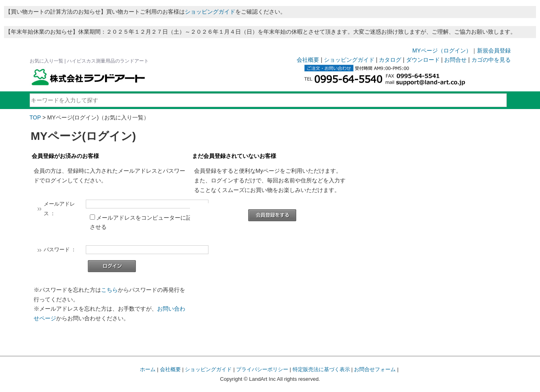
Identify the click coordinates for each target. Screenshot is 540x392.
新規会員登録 (494, 51)
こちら (109, 290)
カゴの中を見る (491, 60)
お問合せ (455, 60)
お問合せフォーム (375, 369)
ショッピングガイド (210, 12)
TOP (35, 117)
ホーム (148, 369)
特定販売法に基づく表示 (321, 369)
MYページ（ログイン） (442, 51)
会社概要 (308, 60)
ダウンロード (423, 60)
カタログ (390, 60)
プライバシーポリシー (262, 369)
